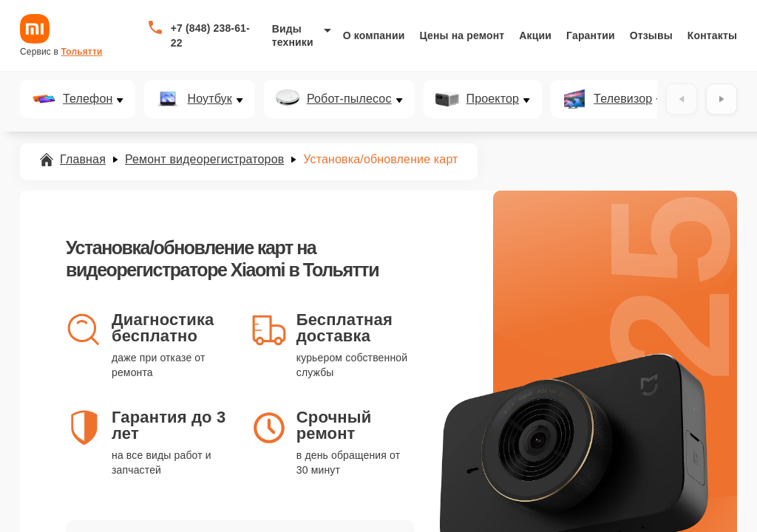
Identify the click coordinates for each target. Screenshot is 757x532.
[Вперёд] (722, 99)
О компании (374, 35)
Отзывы (651, 35)
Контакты (712, 35)
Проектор (493, 99)
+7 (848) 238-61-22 (210, 35)
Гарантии (591, 35)
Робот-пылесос (349, 99)
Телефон (88, 99)
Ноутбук (209, 99)
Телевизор (623, 99)
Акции (535, 35)
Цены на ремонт (462, 35)
